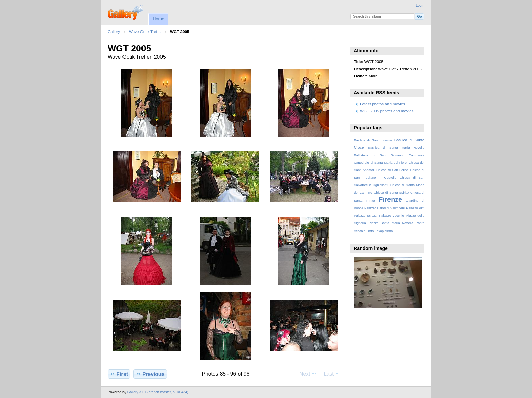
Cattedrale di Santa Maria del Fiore (380, 162)
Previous (150, 374)
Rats (370, 231)
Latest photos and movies (383, 104)
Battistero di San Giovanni (379, 155)
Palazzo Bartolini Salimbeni (385, 208)
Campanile (416, 155)
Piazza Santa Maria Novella (391, 223)
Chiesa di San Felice (392, 170)
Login (420, 6)
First (119, 374)
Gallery (114, 31)
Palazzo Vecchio (392, 215)
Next (308, 374)
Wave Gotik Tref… (145, 31)
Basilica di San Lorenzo (373, 140)
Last (332, 374)
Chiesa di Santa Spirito (391, 192)
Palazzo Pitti (415, 208)
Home (158, 19)
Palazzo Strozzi (366, 215)
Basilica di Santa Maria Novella (396, 148)
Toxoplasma (384, 231)
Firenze (390, 199)
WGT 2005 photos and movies (387, 111)
